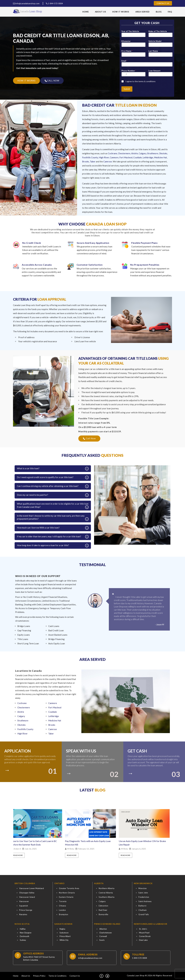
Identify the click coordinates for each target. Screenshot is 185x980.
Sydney (23, 940)
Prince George (26, 910)
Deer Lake (143, 940)
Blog (159, 12)
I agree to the (140, 81)
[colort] (8, 769)
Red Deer (103, 910)
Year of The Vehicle (130, 31)
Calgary (143, 153)
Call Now (89, 438)
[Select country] (125, 74)
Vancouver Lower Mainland (32, 888)
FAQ (170, 12)
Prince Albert (65, 936)
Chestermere (124, 153)
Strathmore (153, 153)
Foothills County (90, 157)
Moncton (143, 888)
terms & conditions (147, 81)
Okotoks (163, 153)
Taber (93, 161)
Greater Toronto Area (69, 888)
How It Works (121, 12)
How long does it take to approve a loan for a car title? (43, 545)
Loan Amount (154, 71)
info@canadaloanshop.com (26, 3)
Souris (102, 940)
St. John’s (143, 929)
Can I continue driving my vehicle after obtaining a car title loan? (48, 486)
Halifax (23, 929)
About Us (101, 12)
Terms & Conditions (57, 976)
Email (124, 61)
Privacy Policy (39, 976)
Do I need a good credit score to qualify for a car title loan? (45, 477)
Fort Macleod (126, 157)
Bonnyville (103, 914)
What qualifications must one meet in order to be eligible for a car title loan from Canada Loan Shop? (53, 505)
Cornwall (103, 936)
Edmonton (103, 906)
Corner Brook (145, 936)
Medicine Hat (161, 157)
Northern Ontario (67, 893)
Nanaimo (23, 914)
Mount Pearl (144, 933)
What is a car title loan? (28, 468)
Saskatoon (64, 933)
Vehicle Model (155, 41)
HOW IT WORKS (26, 81)
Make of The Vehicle (158, 31)
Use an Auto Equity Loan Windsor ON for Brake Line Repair (144, 843)
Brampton (64, 914)
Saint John (143, 893)
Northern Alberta (107, 888)
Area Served (143, 12)
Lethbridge (148, 157)
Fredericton (144, 897)
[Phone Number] (133, 74)
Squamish (24, 906)
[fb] (101, 976)
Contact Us (163, 3)
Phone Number (129, 71)
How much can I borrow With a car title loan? (38, 528)
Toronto (63, 901)
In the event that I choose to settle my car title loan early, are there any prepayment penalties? (51, 517)
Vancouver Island (27, 897)
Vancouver (24, 901)
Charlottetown (106, 933)
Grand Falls (144, 914)
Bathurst (142, 906)
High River (104, 157)
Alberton (103, 929)
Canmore (114, 157)
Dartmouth (24, 936)
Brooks (86, 161)
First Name (127, 51)
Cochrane (112, 153)
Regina (62, 929)
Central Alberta (106, 893)
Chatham (143, 910)
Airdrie (135, 153)
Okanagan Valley (27, 893)
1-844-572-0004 (54, 3)
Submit (127, 89)
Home (86, 12)
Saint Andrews (145, 901)
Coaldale (138, 157)
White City (64, 940)
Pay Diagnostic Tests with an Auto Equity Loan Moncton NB (90, 843)
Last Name (153, 51)
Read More (20, 855)
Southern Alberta (107, 897)
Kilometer (126, 41)
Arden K (19, 849)
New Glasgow (26, 933)
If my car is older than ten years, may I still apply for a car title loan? (49, 536)
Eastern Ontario (66, 897)
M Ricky (73, 849)
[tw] (107, 976)
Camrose (108, 161)
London (62, 910)
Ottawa (62, 906)
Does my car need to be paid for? (33, 495)
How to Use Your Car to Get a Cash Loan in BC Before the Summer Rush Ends (36, 843)
